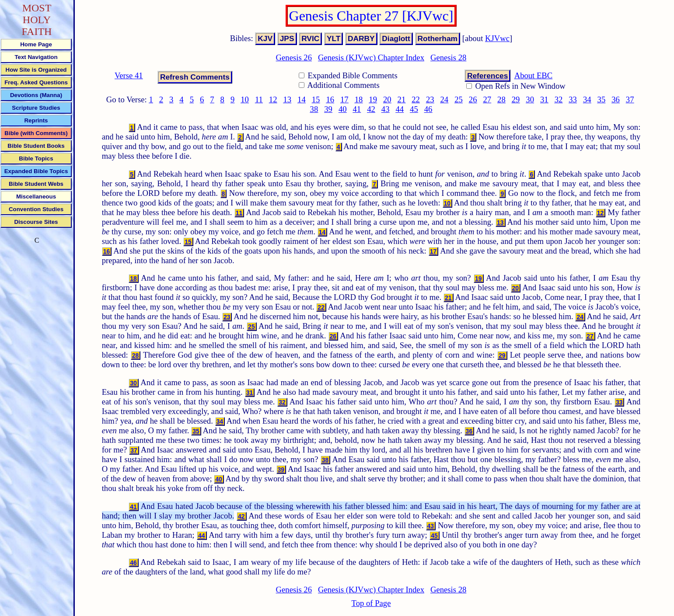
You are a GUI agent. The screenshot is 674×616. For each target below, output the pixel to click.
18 (359, 99)
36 (616, 99)
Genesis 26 (294, 57)
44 (400, 109)
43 (386, 109)
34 (587, 99)
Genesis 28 (448, 57)
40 (343, 109)
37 (630, 99)
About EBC (534, 75)
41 (357, 109)
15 (316, 99)
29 (516, 99)
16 (330, 99)
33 (573, 99)
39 (328, 109)
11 (259, 99)
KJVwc (497, 38)
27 (487, 99)
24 (445, 99)
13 (287, 99)
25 (459, 99)
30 (530, 99)
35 (602, 99)
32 (559, 99)
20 (387, 99)
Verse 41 (129, 75)
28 (501, 99)
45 (414, 109)
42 (371, 109)
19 (373, 99)
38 (314, 109)
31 (544, 99)
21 (402, 99)
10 (245, 99)
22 (416, 99)
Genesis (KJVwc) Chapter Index (371, 57)
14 (302, 99)
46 (428, 109)
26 (473, 99)
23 (430, 99)
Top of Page (371, 603)
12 (273, 99)
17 (344, 99)
